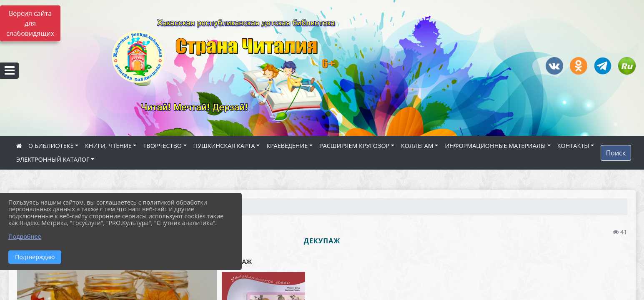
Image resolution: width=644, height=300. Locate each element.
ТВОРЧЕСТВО (162, 146)
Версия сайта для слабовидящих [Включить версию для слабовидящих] (30, 23)
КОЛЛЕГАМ (417, 146)
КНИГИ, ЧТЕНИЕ (108, 146)
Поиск (616, 153)
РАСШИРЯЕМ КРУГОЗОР (354, 146)
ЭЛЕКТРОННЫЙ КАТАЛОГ (53, 159)
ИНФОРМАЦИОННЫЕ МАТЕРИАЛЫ (495, 146)
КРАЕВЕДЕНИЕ (287, 146)
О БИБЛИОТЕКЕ (51, 146)
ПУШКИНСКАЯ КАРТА (224, 146)
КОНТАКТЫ (573, 146)
